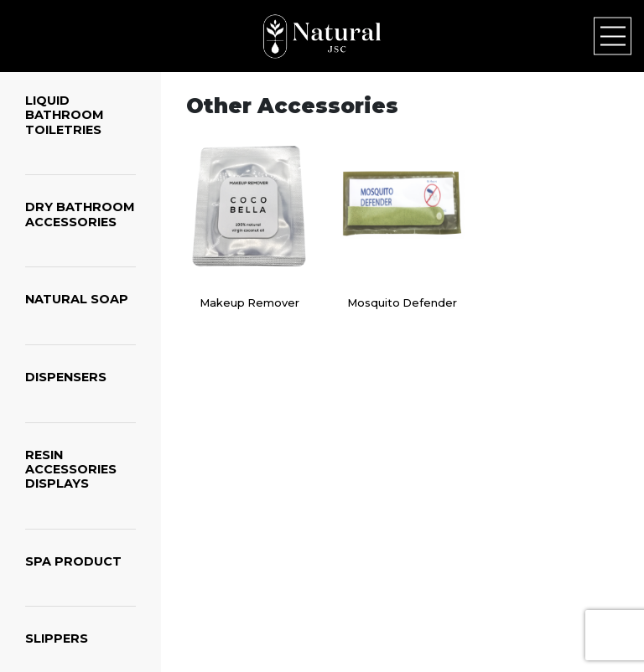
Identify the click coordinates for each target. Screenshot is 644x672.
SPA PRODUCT (73, 561)
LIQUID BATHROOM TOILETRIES (65, 115)
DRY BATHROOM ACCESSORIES (80, 214)
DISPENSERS (66, 377)
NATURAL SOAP (77, 299)
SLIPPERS (57, 638)
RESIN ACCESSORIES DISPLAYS (71, 470)
